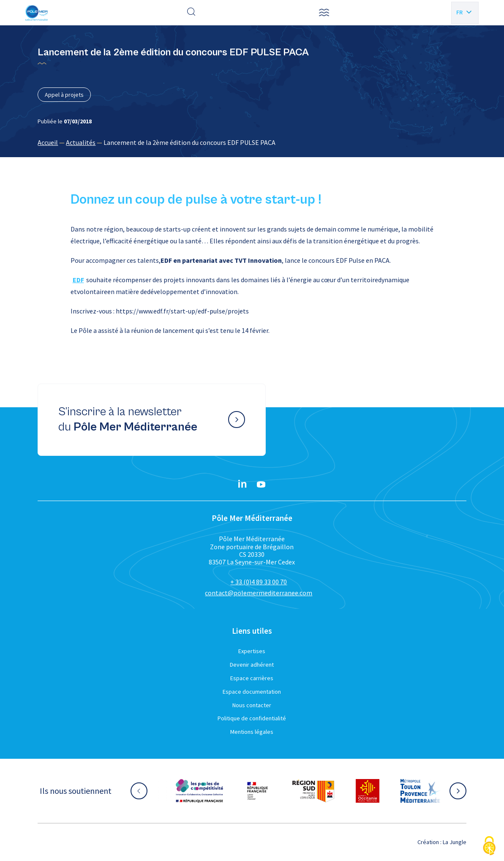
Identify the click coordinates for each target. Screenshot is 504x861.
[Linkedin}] (242, 485)
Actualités (81, 142)
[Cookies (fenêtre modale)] (489, 846)
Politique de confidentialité (252, 718)
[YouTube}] (261, 485)
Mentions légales (252, 732)
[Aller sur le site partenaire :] (199, 791)
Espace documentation (252, 692)
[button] (324, 13)
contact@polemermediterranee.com (259, 593)
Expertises (252, 651)
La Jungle (455, 842)
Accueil (48, 142)
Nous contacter (252, 705)
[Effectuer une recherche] (191, 13)
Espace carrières (252, 678)
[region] (252, 142)
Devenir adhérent (252, 665)
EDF (78, 280)
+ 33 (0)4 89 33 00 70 (259, 582)
